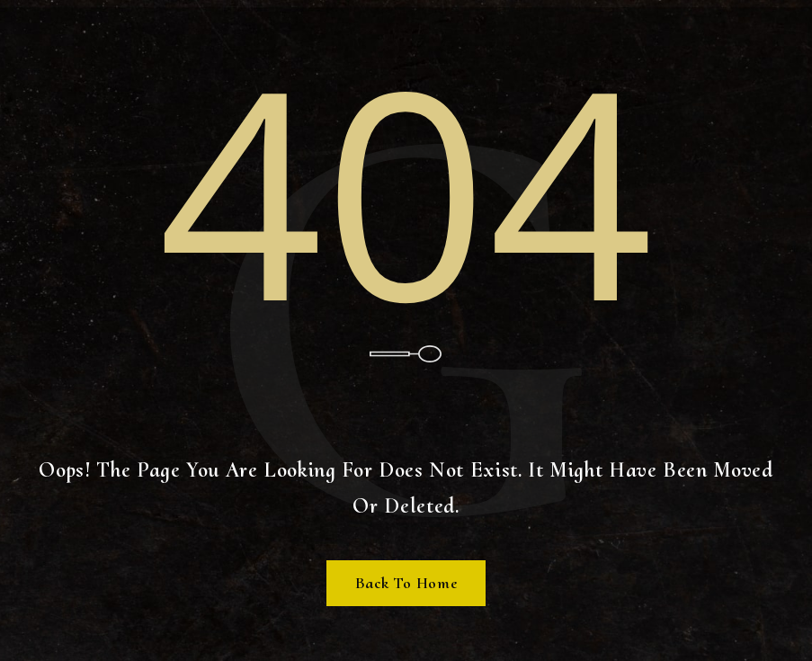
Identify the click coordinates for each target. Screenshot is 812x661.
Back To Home (406, 583)
